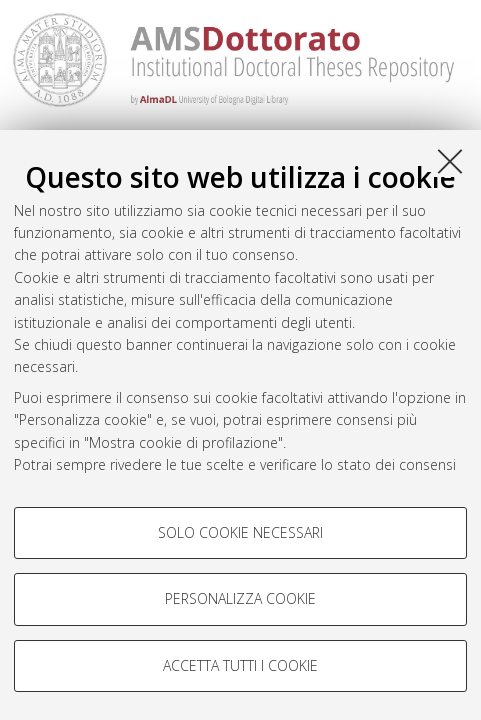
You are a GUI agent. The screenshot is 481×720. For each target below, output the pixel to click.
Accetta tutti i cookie (240, 665)
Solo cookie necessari (240, 532)
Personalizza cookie (240, 598)
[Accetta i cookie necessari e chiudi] (450, 161)
